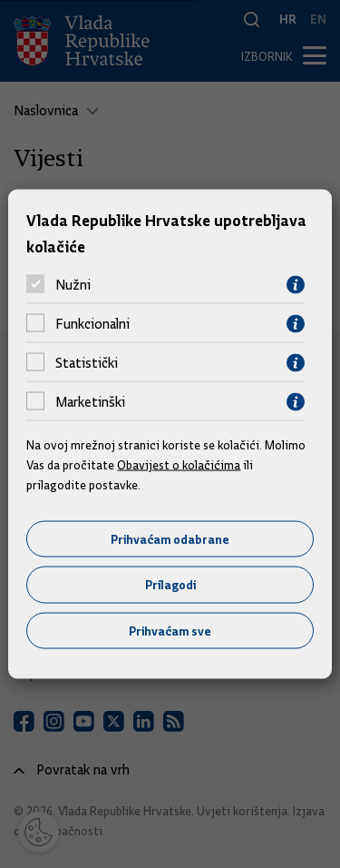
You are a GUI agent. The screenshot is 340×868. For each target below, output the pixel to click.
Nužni (73, 285)
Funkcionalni (92, 324)
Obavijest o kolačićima (179, 465)
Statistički (87, 363)
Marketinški (90, 402)
